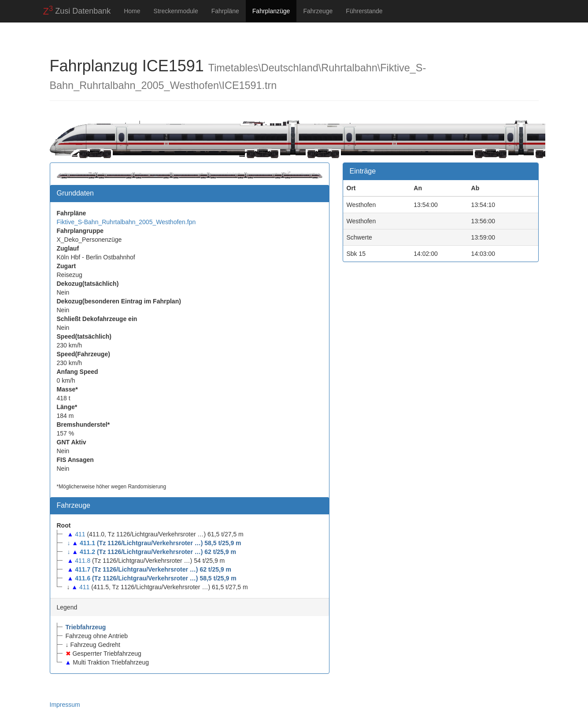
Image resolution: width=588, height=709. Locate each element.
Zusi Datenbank (77, 11)
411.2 (87, 552)
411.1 (87, 543)
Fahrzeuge (318, 11)
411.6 (83, 578)
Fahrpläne (225, 11)
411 (80, 534)
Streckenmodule (176, 11)
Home (132, 11)
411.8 (83, 561)
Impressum (65, 705)
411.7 (83, 569)
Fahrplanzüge (271, 11)
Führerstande (364, 11)
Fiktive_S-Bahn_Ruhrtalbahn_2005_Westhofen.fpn (126, 222)
